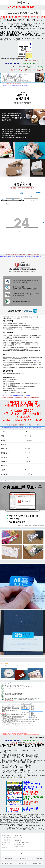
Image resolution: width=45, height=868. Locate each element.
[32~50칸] (34, 23)
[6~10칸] (13, 23)
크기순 (3, 23)
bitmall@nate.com (19, 845)
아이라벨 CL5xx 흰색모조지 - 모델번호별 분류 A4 (16, 27)
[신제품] (32, 31)
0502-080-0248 (18, 847)
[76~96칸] (15, 25)
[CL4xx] (15, 28)
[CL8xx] (31, 28)
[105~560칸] (22, 25)
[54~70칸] (41, 23)
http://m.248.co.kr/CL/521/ (36, 829)
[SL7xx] (18, 30)
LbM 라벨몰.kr (37, 27)
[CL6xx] (26, 28)
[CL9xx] (37, 28)
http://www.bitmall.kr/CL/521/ (35, 827)
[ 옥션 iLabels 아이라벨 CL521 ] (20, 67)
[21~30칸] (27, 23)
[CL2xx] (10, 28)
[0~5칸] (8, 23)
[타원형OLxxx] (25, 30)
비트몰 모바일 (23, 3)
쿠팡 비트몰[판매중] (19, 59)
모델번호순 (4, 28)
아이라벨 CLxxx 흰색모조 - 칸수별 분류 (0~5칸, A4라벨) (18, 20)
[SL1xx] (42, 28)
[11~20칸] (20, 23)
